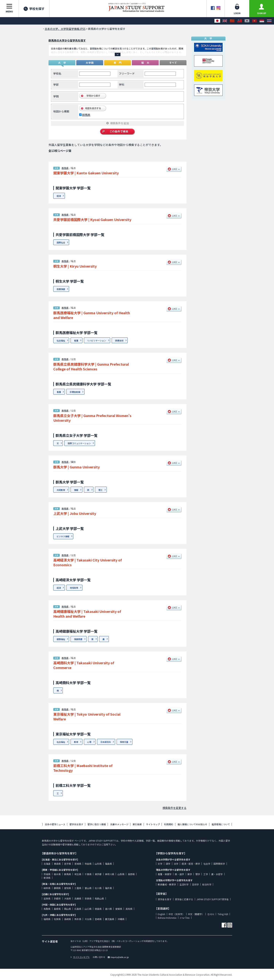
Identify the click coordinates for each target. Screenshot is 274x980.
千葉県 (88, 874)
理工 (100, 490)
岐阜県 (47, 888)
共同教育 (61, 490)
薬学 (190, 874)
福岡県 (47, 919)
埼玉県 (78, 874)
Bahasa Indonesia (167, 918)
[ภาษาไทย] (269, 21)
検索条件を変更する (174, 808)
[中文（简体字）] (232, 21)
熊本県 (78, 919)
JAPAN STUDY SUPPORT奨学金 (213, 899)
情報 (76, 490)
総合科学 (207, 884)
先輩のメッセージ (119, 824)
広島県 (78, 909)
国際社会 (61, 242)
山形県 (98, 864)
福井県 (108, 888)
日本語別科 (106, 742)
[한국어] (247, 21)
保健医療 (78, 639)
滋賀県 (47, 898)
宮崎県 (98, 919)
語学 (168, 864)
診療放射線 (75, 392)
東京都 (98, 874)
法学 (176, 864)
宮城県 (78, 864)
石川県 (98, 888)
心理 (89, 742)
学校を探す (34, 9)
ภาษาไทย (185, 918)
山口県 (88, 909)
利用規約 (169, 824)
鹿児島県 (110, 919)
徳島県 (98, 909)
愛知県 (68, 888)
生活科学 (184, 884)
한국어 (211, 914)
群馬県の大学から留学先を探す (67, 40)
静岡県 (57, 888)
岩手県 (68, 864)
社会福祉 (61, 340)
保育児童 (124, 742)
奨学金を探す (165, 899)
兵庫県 (78, 898)
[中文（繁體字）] (240, 21)
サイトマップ (153, 824)
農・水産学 (217, 874)
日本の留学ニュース (55, 824)
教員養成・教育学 (167, 884)
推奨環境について (221, 824)
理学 (198, 874)
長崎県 (68, 919)
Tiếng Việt (223, 914)
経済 (59, 196)
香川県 (108, 909)
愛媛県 (119, 909)
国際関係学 (219, 864)
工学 (206, 874)
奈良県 (88, 898)
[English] (225, 21)
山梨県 (121, 874)
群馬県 (86, 115)
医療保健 (61, 289)
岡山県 (68, 909)
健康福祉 (61, 639)
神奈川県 (110, 874)
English (161, 914)
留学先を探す (76, 824)
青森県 (57, 864)
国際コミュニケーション (79, 443)
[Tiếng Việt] (254, 21)
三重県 (78, 888)
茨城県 (47, 874)
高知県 (129, 909)
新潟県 (47, 878)
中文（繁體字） (196, 914)
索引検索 (137, 824)
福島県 (108, 864)
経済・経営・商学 (191, 864)
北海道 (47, 864)
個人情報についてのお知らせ (192, 824)
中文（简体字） (177, 914)
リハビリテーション (97, 340)
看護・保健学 (165, 874)
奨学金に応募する (184, 899)
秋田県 (88, 864)
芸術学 (195, 884)
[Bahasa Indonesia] (262, 21)
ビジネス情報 (63, 536)
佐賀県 (57, 919)
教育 (76, 742)
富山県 (88, 888)
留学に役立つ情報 (97, 824)
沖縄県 (121, 919)
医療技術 (119, 340)
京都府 (57, 898)
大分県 (88, 919)
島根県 (57, 909)
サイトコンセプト (80, 957)
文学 (160, 864)
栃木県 (57, 874)
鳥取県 (47, 909)
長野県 (131, 874)
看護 (76, 340)
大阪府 (68, 898)
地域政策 (74, 588)
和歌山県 (99, 898)
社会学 (207, 864)
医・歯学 (179, 874)
